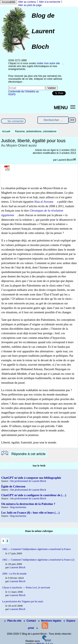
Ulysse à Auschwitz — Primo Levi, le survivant (26, 588)
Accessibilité (9, 2)
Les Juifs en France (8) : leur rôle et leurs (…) (30, 513)
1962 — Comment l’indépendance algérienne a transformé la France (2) (38, 560)
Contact (30, 621)
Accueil (6, 131)
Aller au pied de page (30, 5)
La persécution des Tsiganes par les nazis (23, 601)
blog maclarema (18, 507)
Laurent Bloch (65, 160)
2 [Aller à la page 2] (7, 541)
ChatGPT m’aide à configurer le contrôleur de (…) (34, 495)
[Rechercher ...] (53, 120)
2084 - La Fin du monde (14, 574)
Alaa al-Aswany (44, 202)
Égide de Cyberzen (13, 486)
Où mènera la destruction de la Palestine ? (28, 504)
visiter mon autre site (48, 63)
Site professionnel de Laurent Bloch (28, 481)
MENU (61, 107)
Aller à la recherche (50, 2)
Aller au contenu (27, 2)
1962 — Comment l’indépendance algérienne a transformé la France (37, 549)
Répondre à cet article (28, 454)
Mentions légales (50, 621)
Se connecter (16, 121)
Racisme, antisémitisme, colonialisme (36, 131)
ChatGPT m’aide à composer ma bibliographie (31, 478)
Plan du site (13, 621)
